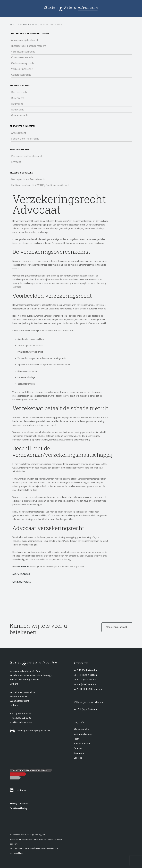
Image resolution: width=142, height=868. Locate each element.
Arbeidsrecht (19, 133)
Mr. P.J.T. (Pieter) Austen (86, 670)
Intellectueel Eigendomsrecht (29, 46)
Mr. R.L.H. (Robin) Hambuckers (88, 689)
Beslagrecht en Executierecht (28, 179)
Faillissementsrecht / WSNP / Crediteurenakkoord (40, 185)
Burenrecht (18, 98)
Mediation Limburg (83, 734)
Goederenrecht (20, 115)
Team (76, 739)
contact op (24, 567)
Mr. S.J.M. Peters (22, 582)
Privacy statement (19, 804)
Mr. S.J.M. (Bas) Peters (85, 680)
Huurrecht (17, 104)
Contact (78, 758)
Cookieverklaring (19, 808)
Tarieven (78, 748)
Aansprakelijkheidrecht (25, 40)
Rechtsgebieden (28, 25)
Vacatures (79, 753)
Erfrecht (16, 162)
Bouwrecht (18, 109)
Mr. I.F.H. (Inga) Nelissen (85, 675)
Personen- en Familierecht (27, 156)
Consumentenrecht (23, 57)
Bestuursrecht (20, 92)
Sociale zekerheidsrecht (25, 138)
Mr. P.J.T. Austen (21, 574)
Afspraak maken (82, 729)
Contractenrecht (21, 75)
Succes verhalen (82, 743)
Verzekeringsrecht (22, 69)
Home (13, 25)
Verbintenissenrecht (23, 51)
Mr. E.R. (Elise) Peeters (85, 684)
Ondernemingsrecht (23, 63)
